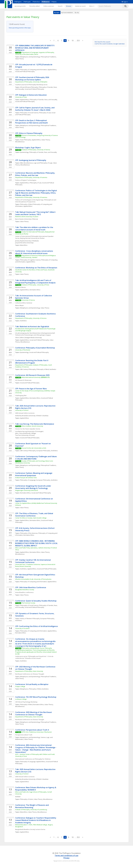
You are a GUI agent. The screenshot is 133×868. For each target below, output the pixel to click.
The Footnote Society (28, 603)
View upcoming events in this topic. (20, 28)
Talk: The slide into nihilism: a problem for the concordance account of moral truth (34, 228)
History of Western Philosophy (30, 618)
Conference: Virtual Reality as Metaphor (32, 684)
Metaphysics (24, 689)
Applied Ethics (52, 70)
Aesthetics (23, 321)
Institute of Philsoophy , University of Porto (35, 285)
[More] (92, 6)
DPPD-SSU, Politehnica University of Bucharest (37, 732)
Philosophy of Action (27, 799)
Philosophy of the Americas (29, 533)
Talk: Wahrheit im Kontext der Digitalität (32, 327)
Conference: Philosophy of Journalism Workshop (35, 348)
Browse (69, 6)
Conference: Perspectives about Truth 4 (32, 730)
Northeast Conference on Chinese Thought (30, 674)
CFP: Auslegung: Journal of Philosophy (31, 160)
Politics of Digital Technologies (26, 180)
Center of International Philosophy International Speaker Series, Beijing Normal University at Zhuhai (35, 237)
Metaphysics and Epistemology (30, 57)
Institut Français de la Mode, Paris (26, 478)
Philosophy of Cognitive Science (30, 260)
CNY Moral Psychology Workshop (26, 702)
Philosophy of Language (28, 480)
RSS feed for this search (103, 42)
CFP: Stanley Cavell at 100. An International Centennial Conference (33, 561)
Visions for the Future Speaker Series (28, 429)
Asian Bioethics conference (24, 592)
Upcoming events (20, 6)
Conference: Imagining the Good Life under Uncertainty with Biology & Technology (33, 487)
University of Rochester (23, 350)
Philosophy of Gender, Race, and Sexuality (43, 100)
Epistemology (24, 152)
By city (77, 12)
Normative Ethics (35, 290)
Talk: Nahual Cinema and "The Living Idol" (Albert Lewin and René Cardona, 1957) (36, 213)
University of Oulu (21, 97)
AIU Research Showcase (23, 380)
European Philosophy (43, 451)
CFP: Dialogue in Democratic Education (31, 95)
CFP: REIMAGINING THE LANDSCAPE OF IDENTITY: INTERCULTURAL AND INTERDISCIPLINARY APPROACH (35, 48)
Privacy (66, 858)
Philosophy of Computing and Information (33, 70)
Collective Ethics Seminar (24, 303)
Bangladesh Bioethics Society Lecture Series (30, 829)
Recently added (35, 6)
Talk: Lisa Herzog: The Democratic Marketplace (35, 424)
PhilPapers (18, 2)
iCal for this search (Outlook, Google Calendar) (110, 44)
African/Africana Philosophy (29, 87)
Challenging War (21, 395)
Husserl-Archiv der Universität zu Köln (34, 448)
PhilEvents (46, 2)
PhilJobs (54, 2)
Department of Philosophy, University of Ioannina (31, 177)
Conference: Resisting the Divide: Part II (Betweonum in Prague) (32, 362)
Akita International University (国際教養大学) (36, 377)
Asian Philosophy (26, 140)
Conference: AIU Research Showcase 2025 (32, 375)
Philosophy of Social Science (29, 113)
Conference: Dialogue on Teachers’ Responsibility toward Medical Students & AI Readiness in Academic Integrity (36, 820)
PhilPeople (27, 2)
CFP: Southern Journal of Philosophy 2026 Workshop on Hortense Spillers (32, 79)
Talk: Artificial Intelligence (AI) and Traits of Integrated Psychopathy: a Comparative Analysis (35, 282)
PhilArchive (36, 2)
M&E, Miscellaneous (26, 163)
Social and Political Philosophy (25, 71)
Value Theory (20, 59)
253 (78, 41)
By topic (57, 12)
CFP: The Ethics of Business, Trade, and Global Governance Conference (34, 515)
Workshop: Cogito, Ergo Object (28, 148)
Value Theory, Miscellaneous (43, 799)
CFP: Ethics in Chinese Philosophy (29, 133)
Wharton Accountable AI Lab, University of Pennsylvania (33, 579)
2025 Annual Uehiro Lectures (25, 413)
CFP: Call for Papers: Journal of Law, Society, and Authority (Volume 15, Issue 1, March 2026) (35, 109)
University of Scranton (22, 628)
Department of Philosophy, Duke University (29, 671)
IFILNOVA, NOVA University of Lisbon (27, 217)
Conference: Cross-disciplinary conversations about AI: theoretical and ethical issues (34, 252)
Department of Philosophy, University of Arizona (31, 318)
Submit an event (80, 6)
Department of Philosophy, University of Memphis (31, 82)
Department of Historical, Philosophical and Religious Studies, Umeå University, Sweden (36, 256)
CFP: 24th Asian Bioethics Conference (31, 587)
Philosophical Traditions (48, 57)
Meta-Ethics (24, 245)
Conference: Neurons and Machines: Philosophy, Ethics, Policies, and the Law (35, 174)
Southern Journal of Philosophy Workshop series (31, 85)
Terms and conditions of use (66, 856)
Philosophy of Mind (26, 204)
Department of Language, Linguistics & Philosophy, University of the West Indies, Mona (35, 53)
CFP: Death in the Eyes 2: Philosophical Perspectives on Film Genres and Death (31, 122)
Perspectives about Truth (24, 735)
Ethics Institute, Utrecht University (32, 426)
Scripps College (20, 686)
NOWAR (18, 797)
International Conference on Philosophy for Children (33, 759)
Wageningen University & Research (27, 490)
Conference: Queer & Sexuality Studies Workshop (36, 601)
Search (60, 6)
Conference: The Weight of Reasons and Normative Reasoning (32, 806)
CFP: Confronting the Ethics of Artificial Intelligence (36, 626)
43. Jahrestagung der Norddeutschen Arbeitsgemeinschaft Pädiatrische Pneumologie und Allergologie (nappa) (35, 334)
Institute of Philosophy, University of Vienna (36, 150)
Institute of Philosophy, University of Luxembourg (31, 810)
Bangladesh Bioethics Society (25, 590)
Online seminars (49, 6)
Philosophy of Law (45, 113)
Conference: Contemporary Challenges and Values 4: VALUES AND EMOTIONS (36, 458)
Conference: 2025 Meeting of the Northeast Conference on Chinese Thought (34, 713)
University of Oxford (22, 410)
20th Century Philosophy (28, 369)
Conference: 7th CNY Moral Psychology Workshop (36, 697)
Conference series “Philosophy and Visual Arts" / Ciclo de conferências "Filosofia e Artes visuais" (34, 657)
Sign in (125, 2)
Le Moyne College (21, 699)
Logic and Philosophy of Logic (43, 163)
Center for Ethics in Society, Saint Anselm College (31, 518)
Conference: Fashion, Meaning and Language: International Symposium (34, 474)
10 (73, 41)
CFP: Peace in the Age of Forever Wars (31, 389)
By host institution (67, 12)
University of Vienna (28, 300)
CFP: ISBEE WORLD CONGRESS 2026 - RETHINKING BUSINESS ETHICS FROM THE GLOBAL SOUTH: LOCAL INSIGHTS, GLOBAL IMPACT (37, 543)
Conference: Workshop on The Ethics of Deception (36, 268)
